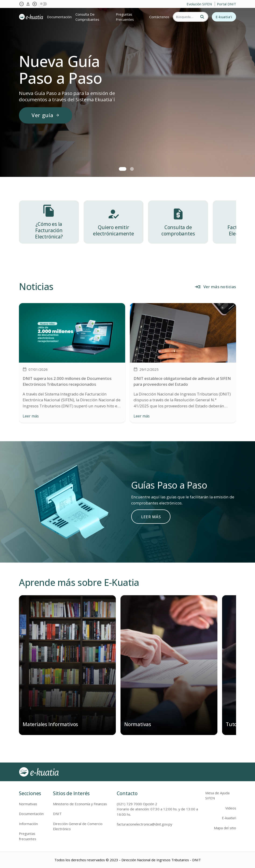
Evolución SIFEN (200, 4)
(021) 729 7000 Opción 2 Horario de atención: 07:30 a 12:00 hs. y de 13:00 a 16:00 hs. (157, 809)
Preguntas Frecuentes (125, 17)
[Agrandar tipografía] (28, 4)
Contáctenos (159, 17)
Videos (231, 808)
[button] (123, 169)
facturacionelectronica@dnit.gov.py (144, 824)
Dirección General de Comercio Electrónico (78, 826)
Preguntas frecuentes (28, 836)
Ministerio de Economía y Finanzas (80, 804)
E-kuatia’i (224, 17)
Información (28, 824)
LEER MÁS (151, 517)
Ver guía (46, 115)
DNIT (57, 814)
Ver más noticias (215, 287)
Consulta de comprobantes (87, 17)
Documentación (59, 17)
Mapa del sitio (225, 828)
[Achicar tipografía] (21, 4)
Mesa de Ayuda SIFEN (217, 795)
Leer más (31, 416)
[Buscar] (185, 17)
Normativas (28, 804)
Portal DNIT (227, 4)
